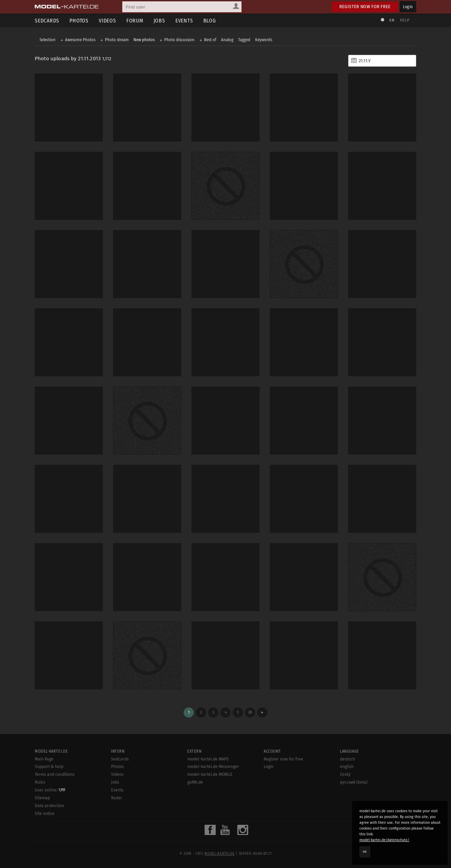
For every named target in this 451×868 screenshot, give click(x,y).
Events (184, 21)
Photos (79, 21)
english (347, 767)
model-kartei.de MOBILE (210, 774)
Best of (210, 40)
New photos (144, 40)
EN (392, 20)
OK (365, 852)
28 (250, 712)
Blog (210, 21)
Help (405, 20)
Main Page (44, 759)
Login (408, 7)
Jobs (159, 21)
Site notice (45, 814)
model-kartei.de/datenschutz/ (384, 840)
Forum (135, 21)
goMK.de (195, 782)
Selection (48, 40)
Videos (107, 21)
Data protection (49, 806)
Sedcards (47, 21)
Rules (40, 782)
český (345, 774)
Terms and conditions (55, 774)
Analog (227, 40)
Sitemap (42, 798)
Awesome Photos (80, 40)
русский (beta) (354, 782)
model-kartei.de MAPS (208, 759)
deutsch (347, 759)
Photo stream (117, 40)
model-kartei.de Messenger (213, 767)
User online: (50, 790)
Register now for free (365, 7)
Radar (117, 798)
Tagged (244, 40)
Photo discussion (179, 40)
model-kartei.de (219, 854)
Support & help (49, 767)
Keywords (264, 40)
